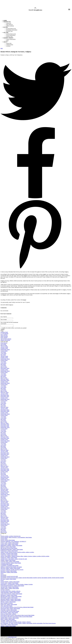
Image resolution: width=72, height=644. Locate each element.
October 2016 (4, 472)
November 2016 (5, 471)
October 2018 (4, 440)
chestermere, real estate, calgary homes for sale (14, 559)
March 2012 (4, 532)
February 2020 (5, 424)
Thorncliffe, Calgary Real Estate (9, 625)
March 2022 (4, 392)
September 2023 (5, 371)
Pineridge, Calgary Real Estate (9, 610)
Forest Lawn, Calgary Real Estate (9, 583)
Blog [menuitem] (7, 41)
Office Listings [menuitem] (10, 26)
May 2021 (3, 405)
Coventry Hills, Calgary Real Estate (10, 562)
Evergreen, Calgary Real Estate (9, 573)
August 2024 (4, 361)
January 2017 (4, 468)
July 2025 (3, 353)
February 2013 (4, 518)
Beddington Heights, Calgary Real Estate (11, 546)
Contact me (60, 636)
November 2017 (5, 455)
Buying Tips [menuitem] (9, 31)
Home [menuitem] (5, 20)
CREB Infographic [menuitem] (11, 39)
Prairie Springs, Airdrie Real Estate (10, 612)
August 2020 (4, 416)
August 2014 (4, 496)
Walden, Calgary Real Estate (8, 626)
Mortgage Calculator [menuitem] (12, 30)
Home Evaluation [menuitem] (11, 35)
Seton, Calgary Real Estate (8, 620)
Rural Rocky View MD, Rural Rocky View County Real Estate (16, 617)
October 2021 (4, 398)
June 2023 (3, 375)
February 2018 (4, 451)
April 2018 (3, 448)
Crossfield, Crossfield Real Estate (9, 566)
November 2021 (5, 397)
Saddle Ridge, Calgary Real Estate (10, 618)
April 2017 (3, 464)
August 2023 (4, 373)
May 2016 (3, 473)
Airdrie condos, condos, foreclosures (10, 536)
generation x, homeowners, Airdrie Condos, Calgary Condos (17, 585)
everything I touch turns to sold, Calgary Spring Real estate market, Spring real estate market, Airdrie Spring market (32, 578)
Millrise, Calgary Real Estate (8, 602)
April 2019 (3, 435)
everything (3, 575)
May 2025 (3, 355)
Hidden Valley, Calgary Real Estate (10, 589)
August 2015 (4, 481)
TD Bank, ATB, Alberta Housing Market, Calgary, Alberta (16, 622)
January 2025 (4, 357)
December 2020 (5, 410)
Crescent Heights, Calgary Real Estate (11, 563)
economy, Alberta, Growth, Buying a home (12, 570)
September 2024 (5, 359)
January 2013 (4, 519)
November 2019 (5, 426)
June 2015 (3, 484)
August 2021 (4, 401)
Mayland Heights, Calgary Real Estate (11, 600)
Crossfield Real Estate (6, 565)
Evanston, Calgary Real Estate (9, 571)
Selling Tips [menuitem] (9, 37)
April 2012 (3, 531)
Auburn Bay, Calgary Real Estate (9, 545)
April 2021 (3, 406)
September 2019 (5, 428)
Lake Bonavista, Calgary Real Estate (10, 593)
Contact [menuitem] (8, 46)
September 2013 (5, 508)
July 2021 (3, 402)
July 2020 (3, 417)
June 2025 (3, 354)
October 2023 (4, 370)
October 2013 (4, 507)
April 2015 (3, 487)
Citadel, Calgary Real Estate (8, 561)
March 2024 (4, 367)
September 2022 (5, 384)
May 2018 (3, 447)
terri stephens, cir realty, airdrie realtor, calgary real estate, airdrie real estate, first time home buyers (28, 624)
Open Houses (4, 337)
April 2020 (3, 421)
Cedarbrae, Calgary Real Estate (9, 555)
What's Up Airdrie (5, 341)
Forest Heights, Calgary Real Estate (10, 582)
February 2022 (4, 393)
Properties (7, 22)
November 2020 (5, 412)
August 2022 (4, 385)
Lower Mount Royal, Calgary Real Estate (11, 594)
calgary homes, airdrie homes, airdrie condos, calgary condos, (17, 553)
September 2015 (5, 480)
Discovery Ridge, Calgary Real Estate (10, 569)
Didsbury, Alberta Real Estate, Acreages (11, 567)
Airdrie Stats (4, 539)
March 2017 (4, 465)
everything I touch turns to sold (9, 577)
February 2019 (4, 437)
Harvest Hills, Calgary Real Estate (10, 587)
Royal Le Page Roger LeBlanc (8, 614)
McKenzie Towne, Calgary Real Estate (11, 601)
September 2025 (5, 350)
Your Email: (4, 320)
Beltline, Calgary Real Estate (8, 547)
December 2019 (5, 425)
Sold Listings (4, 338)
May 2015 (3, 486)
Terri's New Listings (6, 339)
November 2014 (5, 492)
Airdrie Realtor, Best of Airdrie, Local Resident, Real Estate (16, 538)
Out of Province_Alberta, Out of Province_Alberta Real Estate (17, 608)
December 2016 (5, 469)
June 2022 (3, 388)
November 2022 (5, 381)
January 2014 (4, 503)
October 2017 (4, 456)
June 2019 (3, 432)
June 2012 (3, 528)
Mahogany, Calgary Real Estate (9, 596)
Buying (6, 27)
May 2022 (3, 389)
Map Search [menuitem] (9, 24)
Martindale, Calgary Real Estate (9, 598)
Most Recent (4, 343)
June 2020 (3, 418)
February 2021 (4, 408)
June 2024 (3, 363)
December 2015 (5, 477)
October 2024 (4, 358)
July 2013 (3, 511)
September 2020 (5, 414)
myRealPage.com (12, 637)
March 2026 (4, 346)
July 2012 (3, 527)
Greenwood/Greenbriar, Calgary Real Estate (12, 586)
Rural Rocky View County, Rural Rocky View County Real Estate (17, 616)
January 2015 (4, 491)
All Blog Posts (4, 333)
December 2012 (5, 520)
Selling (6, 33)
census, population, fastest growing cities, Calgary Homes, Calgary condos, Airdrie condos (25, 557)
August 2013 (4, 510)
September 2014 (5, 495)
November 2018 (5, 439)
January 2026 (4, 347)
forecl (2, 581)
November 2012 (5, 522)
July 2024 (3, 362)
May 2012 (3, 530)
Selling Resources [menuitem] (11, 34)
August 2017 (4, 459)
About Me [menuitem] (9, 43)
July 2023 (3, 374)
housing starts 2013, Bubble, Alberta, (11, 591)
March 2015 (4, 488)
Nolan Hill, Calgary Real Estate (9, 605)
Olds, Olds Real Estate (6, 606)
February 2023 (4, 380)
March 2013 (4, 516)
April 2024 (3, 366)
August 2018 (4, 443)
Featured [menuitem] (9, 23)
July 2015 (3, 483)
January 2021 (4, 409)
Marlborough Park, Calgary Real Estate (11, 597)
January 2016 (4, 476)
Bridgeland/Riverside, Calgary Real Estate (12, 550)
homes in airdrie (5, 590)
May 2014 (3, 498)
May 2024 (3, 365)
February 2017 (4, 467)
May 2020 (3, 420)
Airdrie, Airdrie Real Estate (8, 541)
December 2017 (5, 453)
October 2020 (4, 413)
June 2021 (3, 404)
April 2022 (3, 390)
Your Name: (4, 317)
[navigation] (36, 33)
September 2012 (5, 524)
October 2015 (4, 479)
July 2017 (3, 460)
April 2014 (3, 499)
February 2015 (4, 490)
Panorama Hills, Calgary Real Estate (10, 609)
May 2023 (3, 377)
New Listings (4, 335)
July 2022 (3, 386)
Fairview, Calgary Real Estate (8, 579)
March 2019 (4, 436)
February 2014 (4, 502)
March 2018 (4, 449)
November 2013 (5, 506)
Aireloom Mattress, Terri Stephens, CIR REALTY (13, 542)
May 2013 (3, 514)
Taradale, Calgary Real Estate (8, 621)
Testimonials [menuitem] (10, 45)
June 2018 (3, 445)
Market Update (8, 38)
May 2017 (3, 463)
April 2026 (3, 345)
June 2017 (3, 461)
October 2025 (4, 349)
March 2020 (4, 422)
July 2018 (3, 444)
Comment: (3, 324)
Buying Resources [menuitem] (11, 28)
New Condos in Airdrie (7, 604)
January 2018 (4, 452)
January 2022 (4, 394)
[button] (2, 629)
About (5, 42)
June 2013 (3, 512)
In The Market (4, 334)
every (2, 574)
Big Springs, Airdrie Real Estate (9, 549)
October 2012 (4, 523)
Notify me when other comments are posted (14, 328)
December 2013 (5, 504)
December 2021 (5, 396)
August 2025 (4, 351)
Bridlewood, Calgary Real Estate (9, 551)
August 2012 (4, 526)
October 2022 (4, 382)
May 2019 (3, 433)
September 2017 (5, 457)
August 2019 (4, 429)
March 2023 (4, 378)
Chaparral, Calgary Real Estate (9, 558)
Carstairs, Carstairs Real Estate (9, 554)
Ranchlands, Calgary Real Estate (9, 613)
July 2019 (3, 430)
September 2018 (5, 441)
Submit (3, 330)
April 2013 (3, 515)
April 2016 (3, 475)
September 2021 (5, 400)
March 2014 (4, 500)
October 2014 (4, 494)
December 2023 (5, 369)
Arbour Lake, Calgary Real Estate (9, 543)
